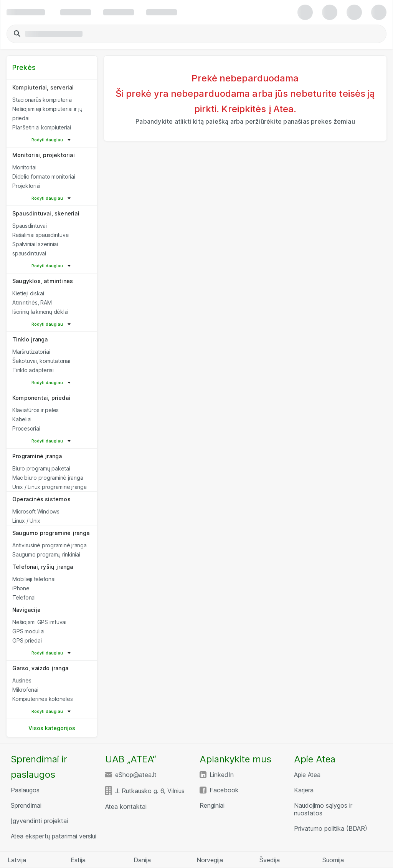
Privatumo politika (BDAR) (331, 828)
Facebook (224, 790)
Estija (78, 860)
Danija (142, 860)
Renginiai (212, 805)
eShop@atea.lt (136, 775)
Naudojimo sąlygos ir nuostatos (323, 809)
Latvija (17, 860)
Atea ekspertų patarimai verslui (54, 836)
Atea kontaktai (126, 807)
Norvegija (210, 860)
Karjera (304, 790)
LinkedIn (222, 775)
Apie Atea (307, 775)
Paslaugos (25, 790)
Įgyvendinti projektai (39, 821)
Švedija (270, 860)
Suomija (333, 860)
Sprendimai (26, 805)
